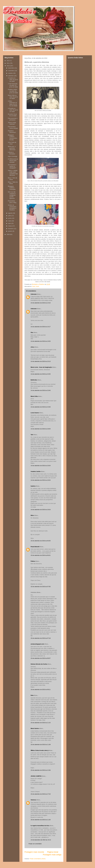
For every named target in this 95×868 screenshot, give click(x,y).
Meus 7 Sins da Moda (12, 179)
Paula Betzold (35, 547)
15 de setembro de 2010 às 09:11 (41, 690)
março (10, 226)
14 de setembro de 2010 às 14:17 (41, 327)
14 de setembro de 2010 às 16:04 (41, 429)
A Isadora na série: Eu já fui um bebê (13, 80)
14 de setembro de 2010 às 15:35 (41, 374)
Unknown (34, 294)
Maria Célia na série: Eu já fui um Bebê (13, 97)
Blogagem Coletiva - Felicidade (12, 188)
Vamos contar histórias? (12, 123)
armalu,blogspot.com (37, 644)
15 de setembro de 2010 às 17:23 (41, 794)
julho (10, 216)
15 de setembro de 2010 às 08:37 (41, 658)
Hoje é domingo (13, 156)
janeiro (10, 231)
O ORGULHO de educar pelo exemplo (13, 161)
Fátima (33, 561)
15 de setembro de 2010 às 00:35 (41, 541)
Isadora (33, 486)
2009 (8, 234)
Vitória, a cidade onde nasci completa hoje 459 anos (13, 173)
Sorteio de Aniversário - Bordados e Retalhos (12, 207)
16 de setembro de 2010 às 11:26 (41, 820)
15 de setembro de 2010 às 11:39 (41, 745)
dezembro (11, 68)
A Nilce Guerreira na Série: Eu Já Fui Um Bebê (13, 103)
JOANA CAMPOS (36, 776)
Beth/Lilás (34, 380)
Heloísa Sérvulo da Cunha (39, 664)
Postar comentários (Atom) (38, 859)
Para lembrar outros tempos (13, 127)
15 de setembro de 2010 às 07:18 (41, 638)
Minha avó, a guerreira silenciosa (12, 148)
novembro (11, 71)
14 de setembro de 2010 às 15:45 (41, 390)
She (32, 332)
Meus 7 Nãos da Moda (13, 183)
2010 (8, 66)
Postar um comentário (35, 844)
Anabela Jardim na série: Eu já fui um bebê (13, 91)
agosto (10, 213)
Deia (32, 695)
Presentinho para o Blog (12, 202)
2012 (8, 61)
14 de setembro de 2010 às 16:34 (41, 466)
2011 (8, 63)
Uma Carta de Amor (12, 143)
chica (32, 347)
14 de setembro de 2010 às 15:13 (41, 361)
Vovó (34, 286)
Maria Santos (35, 728)
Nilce (32, 515)
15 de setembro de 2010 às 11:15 (41, 723)
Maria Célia (34, 396)
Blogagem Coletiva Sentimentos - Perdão (13, 137)
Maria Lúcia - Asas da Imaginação (41, 367)
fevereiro (11, 229)
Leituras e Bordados (11, 153)
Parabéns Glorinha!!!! (12, 132)
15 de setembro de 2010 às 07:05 (41, 587)
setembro (11, 76)
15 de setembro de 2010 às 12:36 (41, 770)
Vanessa (33, 800)
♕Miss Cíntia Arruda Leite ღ (40, 750)
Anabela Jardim (36, 471)
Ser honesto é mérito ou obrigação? (12, 166)
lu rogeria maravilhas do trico (40, 826)
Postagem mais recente (34, 852)
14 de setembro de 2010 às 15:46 (41, 407)
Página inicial (53, 852)
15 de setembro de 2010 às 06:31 (41, 555)
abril (10, 223)
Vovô (37, 286)
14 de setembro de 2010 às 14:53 (41, 341)
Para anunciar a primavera (13, 119)
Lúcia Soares (35, 413)
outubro (11, 73)
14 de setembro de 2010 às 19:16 (41, 510)
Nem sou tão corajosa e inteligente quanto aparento (12, 195)
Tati (32, 435)
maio (10, 221)
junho (10, 218)
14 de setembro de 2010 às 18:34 (41, 480)
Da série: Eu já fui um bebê (12, 115)
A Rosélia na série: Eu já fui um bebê (13, 110)
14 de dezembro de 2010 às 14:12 (41, 840)
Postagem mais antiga (52, 855)
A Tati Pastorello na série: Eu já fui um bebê (13, 85)
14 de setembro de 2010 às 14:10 (41, 303)
